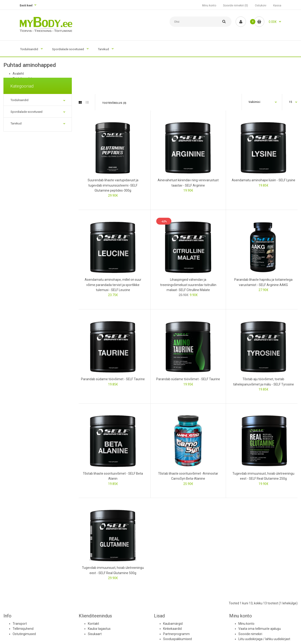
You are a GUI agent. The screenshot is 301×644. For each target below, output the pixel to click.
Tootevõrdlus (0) (114, 103)
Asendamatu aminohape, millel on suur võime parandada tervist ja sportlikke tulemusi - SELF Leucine (113, 285)
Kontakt (93, 624)
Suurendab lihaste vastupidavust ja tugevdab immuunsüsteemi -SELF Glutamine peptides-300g (113, 185)
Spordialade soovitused (26, 112)
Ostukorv (261, 6)
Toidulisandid (20, 100)
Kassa (277, 6)
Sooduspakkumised (177, 639)
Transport (20, 624)
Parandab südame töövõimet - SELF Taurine (113, 379)
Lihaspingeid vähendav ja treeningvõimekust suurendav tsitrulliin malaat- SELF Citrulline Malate (188, 285)
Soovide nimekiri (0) (236, 6)
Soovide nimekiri (250, 634)
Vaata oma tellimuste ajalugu (260, 629)
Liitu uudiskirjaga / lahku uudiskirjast (264, 639)
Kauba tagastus (99, 629)
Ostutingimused (24, 634)
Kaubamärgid (173, 624)
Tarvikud (16, 123)
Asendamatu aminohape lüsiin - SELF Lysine (263, 180)
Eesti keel (26, 6)
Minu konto (209, 6)
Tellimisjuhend (23, 629)
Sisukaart (95, 634)
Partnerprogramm (176, 634)
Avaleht (18, 74)
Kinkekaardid (172, 629)
